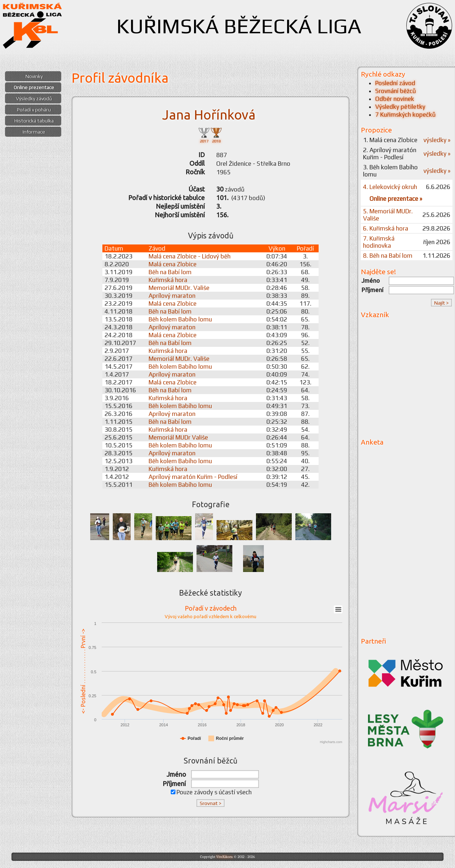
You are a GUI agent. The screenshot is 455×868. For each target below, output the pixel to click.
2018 (216, 135)
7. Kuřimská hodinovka (379, 242)
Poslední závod (395, 83)
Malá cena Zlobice (173, 264)
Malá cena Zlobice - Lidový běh (190, 256)
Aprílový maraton (172, 296)
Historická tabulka (34, 121)
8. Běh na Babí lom (388, 256)
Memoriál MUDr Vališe (178, 437)
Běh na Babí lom (170, 272)
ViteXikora (224, 857)
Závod (157, 248)
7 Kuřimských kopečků (405, 115)
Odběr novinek (395, 99)
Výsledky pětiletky (400, 107)
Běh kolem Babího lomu (180, 319)
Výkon (277, 248)
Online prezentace (34, 87)
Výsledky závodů (34, 98)
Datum (114, 248)
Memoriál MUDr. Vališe (179, 288)
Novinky (34, 76)
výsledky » (437, 140)
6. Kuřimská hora (386, 228)
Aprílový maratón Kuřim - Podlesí (193, 477)
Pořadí (305, 248)
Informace (34, 132)
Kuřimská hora (168, 280)
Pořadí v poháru (34, 110)
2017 (204, 135)
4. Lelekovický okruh (390, 187)
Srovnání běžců (396, 91)
